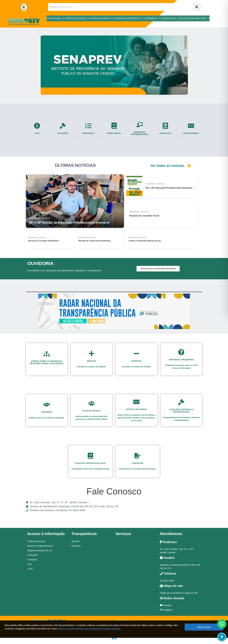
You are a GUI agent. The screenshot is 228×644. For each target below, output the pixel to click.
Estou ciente (204, 627)
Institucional (56, 18)
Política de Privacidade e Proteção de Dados (99, 629)
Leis (30, 564)
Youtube (166, 605)
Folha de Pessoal (36, 541)
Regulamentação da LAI (40, 550)
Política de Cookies (67, 629)
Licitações (33, 555)
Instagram (166, 610)
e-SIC (30, 569)
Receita (75, 541)
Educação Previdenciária (194, 18)
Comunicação (170, 18)
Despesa (76, 546)
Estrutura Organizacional (40, 546)
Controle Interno (101, 18)
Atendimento (152, 18)
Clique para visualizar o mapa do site (179, 593)
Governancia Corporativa (128, 18)
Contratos (32, 560)
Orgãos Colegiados (77, 18)
